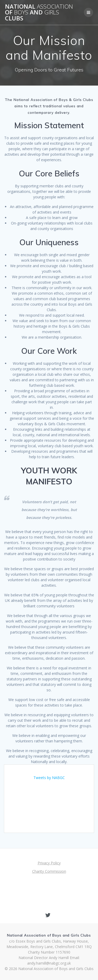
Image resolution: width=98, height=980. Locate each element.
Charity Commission (49, 871)
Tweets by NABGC (49, 778)
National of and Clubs (39, 12)
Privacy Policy (49, 863)
